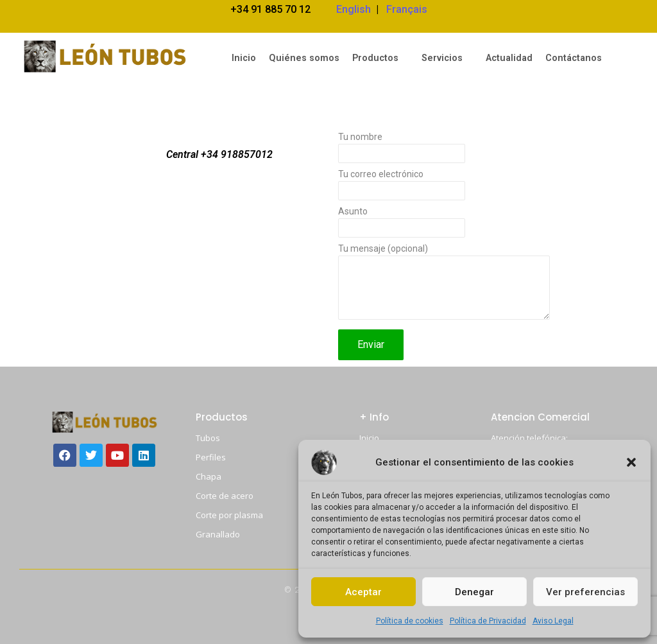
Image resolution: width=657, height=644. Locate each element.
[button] (631, 462)
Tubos (208, 438)
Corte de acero (225, 496)
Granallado (218, 534)
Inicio (369, 438)
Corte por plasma (229, 515)
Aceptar (363, 592)
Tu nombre (444, 151)
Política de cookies (410, 621)
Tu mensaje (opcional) (444, 286)
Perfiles (211, 457)
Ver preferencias (585, 592)
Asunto (444, 225)
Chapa (209, 476)
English (354, 9)
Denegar (474, 592)
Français (407, 9)
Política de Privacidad (488, 621)
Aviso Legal (553, 621)
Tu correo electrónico (444, 188)
